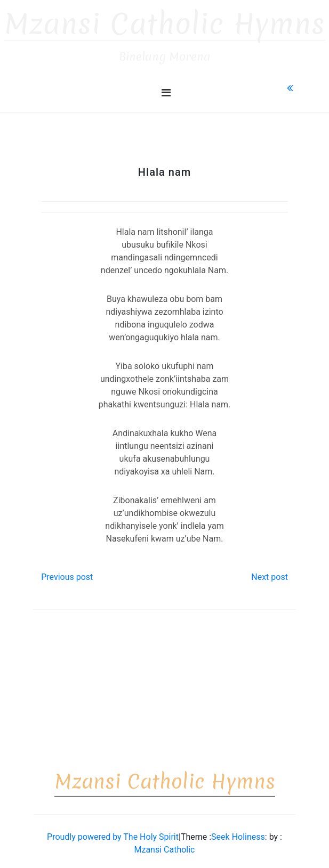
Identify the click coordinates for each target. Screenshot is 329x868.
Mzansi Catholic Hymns (165, 19)
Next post (270, 572)
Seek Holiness (238, 832)
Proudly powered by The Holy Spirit (113, 832)
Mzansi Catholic (164, 845)
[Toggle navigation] (166, 88)
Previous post (67, 572)
